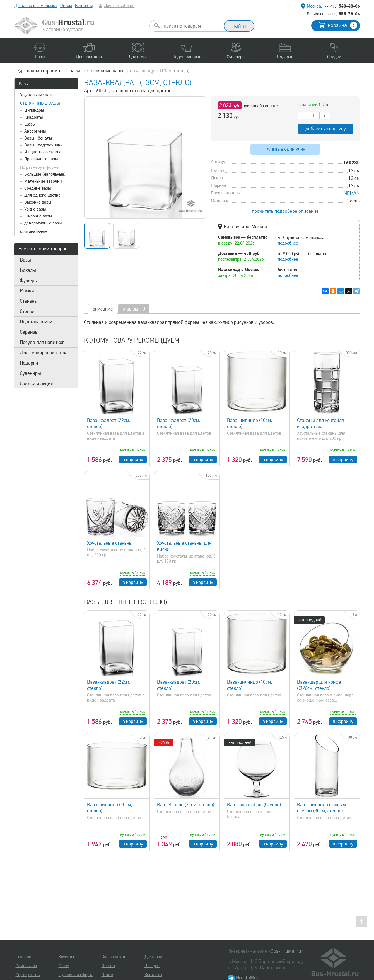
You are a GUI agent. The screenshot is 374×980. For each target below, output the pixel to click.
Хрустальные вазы (37, 95)
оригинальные (33, 231)
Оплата (108, 966)
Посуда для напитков (42, 342)
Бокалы (28, 270)
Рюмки (27, 291)
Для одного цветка (42, 195)
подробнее (288, 243)
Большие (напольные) (45, 174)
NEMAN (352, 193)
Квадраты (33, 117)
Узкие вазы (35, 209)
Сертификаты (28, 975)
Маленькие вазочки (43, 181)
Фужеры (29, 280)
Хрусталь (67, 957)
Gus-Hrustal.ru (286, 951)
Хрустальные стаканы (110, 543)
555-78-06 (343, 14)
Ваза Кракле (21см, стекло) (186, 805)
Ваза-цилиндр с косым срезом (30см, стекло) (321, 808)
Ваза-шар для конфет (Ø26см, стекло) (320, 685)
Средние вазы (38, 188)
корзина (343, 25)
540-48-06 (342, 6)
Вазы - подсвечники (43, 145)
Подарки (29, 363)
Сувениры (30, 373)
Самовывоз (26, 966)
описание (103, 309)
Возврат (152, 966)
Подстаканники (36, 322)
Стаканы (29, 301)
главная (44, 71)
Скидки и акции (37, 383)
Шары (30, 124)
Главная (23, 957)
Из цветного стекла (43, 152)
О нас (64, 966)
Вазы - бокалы (38, 138)
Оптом (66, 6)
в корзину (133, 460)
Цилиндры (34, 110)
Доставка (153, 957)
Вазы (24, 84)
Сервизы (29, 332)
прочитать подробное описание (285, 211)
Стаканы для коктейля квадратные (321, 423)
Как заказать (114, 957)
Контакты (84, 6)
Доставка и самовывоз (36, 6)
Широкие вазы (38, 216)
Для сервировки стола (44, 353)
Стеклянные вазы (40, 103)
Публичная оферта (76, 975)
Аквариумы (35, 131)
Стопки (27, 311)
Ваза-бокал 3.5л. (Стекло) (254, 805)
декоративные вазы (43, 223)
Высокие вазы (38, 202)
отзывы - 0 (134, 309)
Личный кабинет (119, 6)
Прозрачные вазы (41, 159)
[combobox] (192, 26)
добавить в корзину (326, 129)
